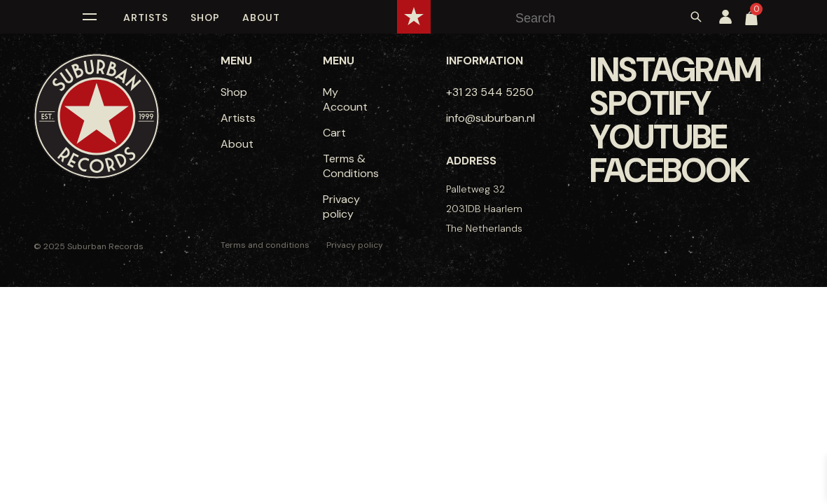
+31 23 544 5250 (490, 92)
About (261, 17)
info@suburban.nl (491, 118)
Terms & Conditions (351, 166)
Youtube (658, 137)
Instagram (675, 70)
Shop (205, 17)
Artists (146, 17)
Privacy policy (341, 206)
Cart (334, 133)
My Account (345, 99)
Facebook (669, 170)
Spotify (650, 103)
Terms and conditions (265, 245)
